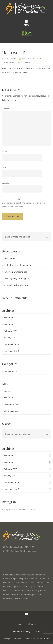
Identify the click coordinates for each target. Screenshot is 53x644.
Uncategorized (9, 62)
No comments (27, 62)
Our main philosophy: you (16, 285)
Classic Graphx (42, 639)
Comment (6, 108)
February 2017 (11, 331)
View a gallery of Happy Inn (17, 278)
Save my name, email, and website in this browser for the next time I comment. (25, 205)
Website (6, 183)
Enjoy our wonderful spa (16, 272)
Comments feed (11, 404)
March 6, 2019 (28, 59)
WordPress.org (11, 411)
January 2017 (10, 338)
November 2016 (11, 351)
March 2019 (9, 318)
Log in (7, 391)
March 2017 (9, 324)
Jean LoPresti (10, 59)
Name (5, 152)
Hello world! (10, 258)
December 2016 (11, 344)
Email (5, 167)
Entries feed (9, 398)
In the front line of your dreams (19, 265)
